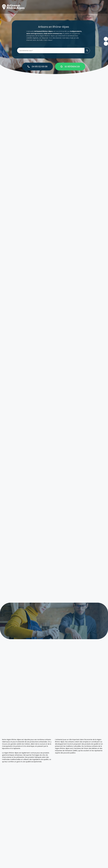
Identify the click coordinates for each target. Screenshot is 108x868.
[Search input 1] (51, 42)
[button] (105, 7)
